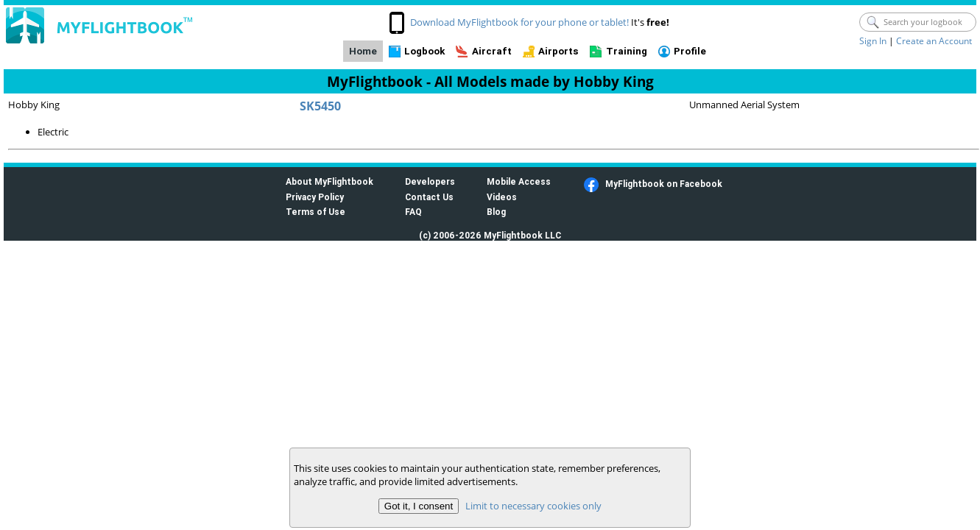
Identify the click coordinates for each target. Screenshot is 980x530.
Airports (558, 51)
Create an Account (934, 41)
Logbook (424, 51)
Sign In (873, 41)
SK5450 (320, 106)
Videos (502, 197)
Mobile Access (519, 181)
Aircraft (492, 51)
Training (627, 51)
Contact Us (429, 197)
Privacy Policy (315, 197)
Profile (690, 51)
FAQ (413, 212)
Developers (430, 181)
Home (363, 51)
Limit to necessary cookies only (533, 506)
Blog (496, 212)
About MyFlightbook (329, 181)
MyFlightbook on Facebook (664, 184)
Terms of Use (315, 212)
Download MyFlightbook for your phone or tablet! (519, 22)
